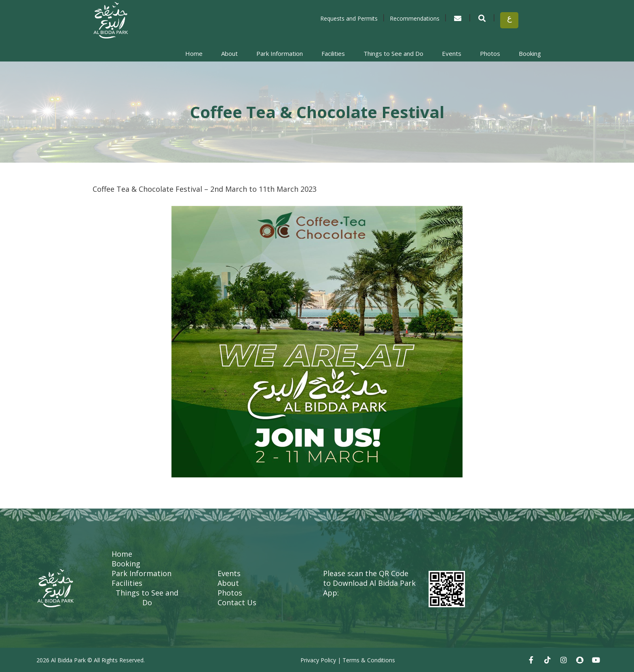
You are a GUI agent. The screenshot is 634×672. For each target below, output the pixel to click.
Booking (530, 53)
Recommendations (415, 18)
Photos (490, 53)
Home (194, 53)
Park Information (280, 53)
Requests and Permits (349, 18)
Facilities (333, 53)
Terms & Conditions (369, 660)
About (229, 53)
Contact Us (237, 602)
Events (452, 53)
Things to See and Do (393, 53)
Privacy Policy (318, 660)
